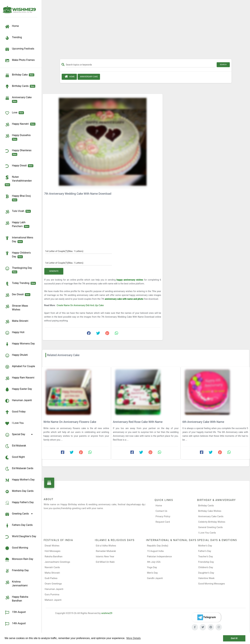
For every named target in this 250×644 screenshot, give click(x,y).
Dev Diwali (18, 295)
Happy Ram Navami (20, 378)
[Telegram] (206, 617)
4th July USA (154, 562)
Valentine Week (206, 578)
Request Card (163, 522)
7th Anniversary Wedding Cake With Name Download (78, 194)
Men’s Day (152, 573)
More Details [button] (134, 638)
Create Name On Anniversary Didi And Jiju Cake (80, 305)
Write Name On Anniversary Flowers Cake (70, 422)
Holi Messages (53, 551)
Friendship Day (17, 571)
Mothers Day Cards (19, 492)
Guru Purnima (52, 594)
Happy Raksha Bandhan (17, 599)
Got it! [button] (234, 638)
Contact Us (162, 511)
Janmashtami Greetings (57, 562)
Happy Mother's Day (20, 480)
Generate (54, 271)
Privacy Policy (163, 516)
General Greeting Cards (210, 527)
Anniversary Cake (19, 99)
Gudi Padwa (51, 578)
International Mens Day (19, 239)
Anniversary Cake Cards (211, 516)
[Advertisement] (146, 31)
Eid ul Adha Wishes (106, 546)
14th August (15, 624)
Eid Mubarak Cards (19, 469)
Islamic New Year (105, 556)
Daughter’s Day (206, 573)
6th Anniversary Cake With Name (203, 422)
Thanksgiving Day (19, 270)
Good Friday (15, 412)
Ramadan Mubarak (106, 551)
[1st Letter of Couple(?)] (79, 251)
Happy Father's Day (19, 503)
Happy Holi (15, 333)
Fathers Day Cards (19, 526)
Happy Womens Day (20, 344)
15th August (15, 613)
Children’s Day (206, 567)
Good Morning (16, 548)
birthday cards (20, 87)
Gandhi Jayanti (155, 578)
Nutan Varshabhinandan (19, 181)
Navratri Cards (52, 567)
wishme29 (107, 613)
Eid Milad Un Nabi (105, 562)
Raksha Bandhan (54, 556)
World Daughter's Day (20, 537)
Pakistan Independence (159, 556)
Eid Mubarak (15, 446)
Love (14, 113)
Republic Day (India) (158, 546)
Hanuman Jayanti (18, 401)
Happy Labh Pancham (17, 224)
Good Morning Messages (211, 584)
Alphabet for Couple (20, 367)
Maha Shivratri (17, 321)
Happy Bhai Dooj (18, 198)
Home (69, 76)
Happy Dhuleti (16, 355)
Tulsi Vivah (18, 212)
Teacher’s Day (206, 556)
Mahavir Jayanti (53, 600)
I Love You (14, 423)
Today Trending (20, 284)
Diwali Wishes (52, 546)
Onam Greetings (53, 584)
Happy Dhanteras (19, 152)
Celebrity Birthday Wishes (212, 522)
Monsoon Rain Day (19, 560)
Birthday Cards (206, 506)
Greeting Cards (19, 514)
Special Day (19, 435)
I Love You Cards (207, 533)
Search (223, 65)
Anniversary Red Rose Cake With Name (138, 422)
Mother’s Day (205, 546)
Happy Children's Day (18, 255)
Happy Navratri (20, 124)
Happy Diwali (19, 166)
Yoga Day (152, 567)
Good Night (15, 457)
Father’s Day (205, 551)
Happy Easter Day (18, 389)
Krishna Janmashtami (16, 583)
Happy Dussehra (18, 137)
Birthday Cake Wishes (210, 511)
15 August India (155, 551)
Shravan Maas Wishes (16, 307)
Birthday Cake (20, 75)
